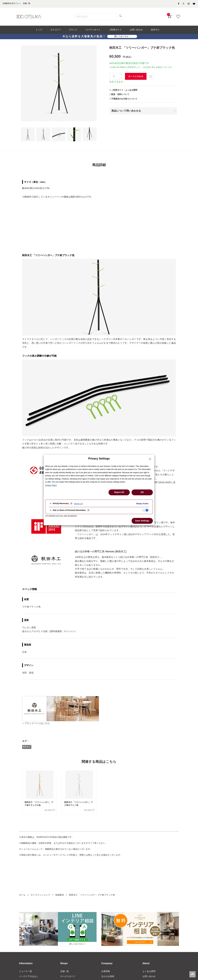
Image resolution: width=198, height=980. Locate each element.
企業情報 (106, 972)
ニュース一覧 (26, 972)
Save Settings (142, 521)
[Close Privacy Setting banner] (150, 459)
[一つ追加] (121, 76)
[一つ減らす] (121, 79)
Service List (78, 504)
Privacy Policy (51, 485)
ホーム (22, 896)
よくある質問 (149, 972)
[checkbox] (145, 510)
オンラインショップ (40, 896)
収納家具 (60, 896)
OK (142, 492)
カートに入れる (136, 77)
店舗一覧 (65, 972)
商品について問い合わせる (126, 112)
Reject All (119, 492)
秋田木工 (27, 748)
